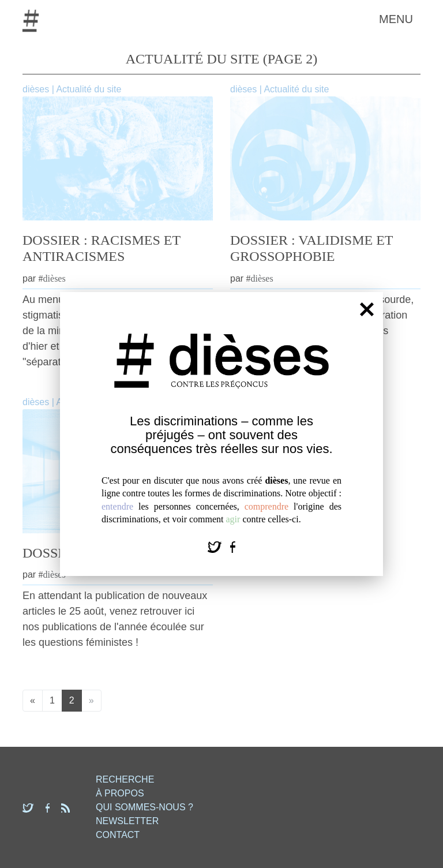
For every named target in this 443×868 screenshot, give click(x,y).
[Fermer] (367, 309)
